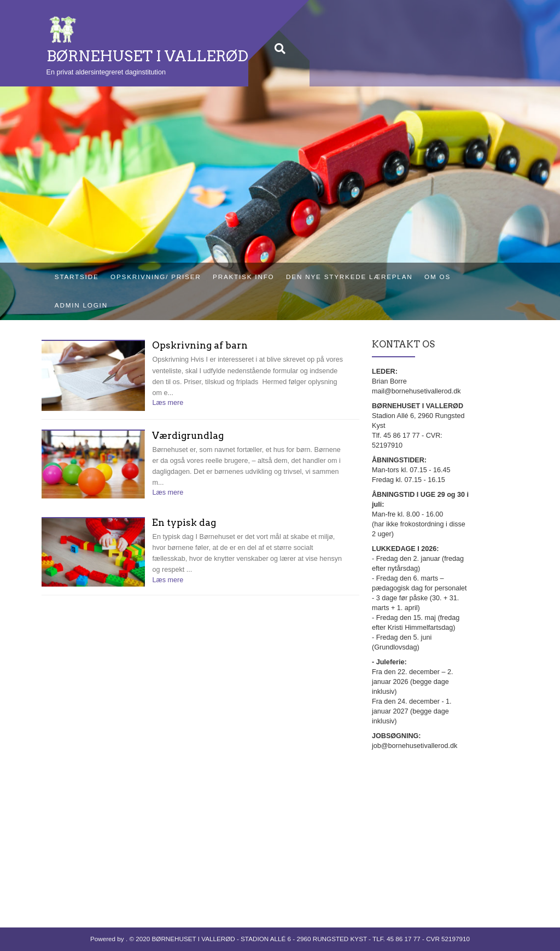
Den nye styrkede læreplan (349, 277)
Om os (437, 277)
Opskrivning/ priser (156, 277)
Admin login (81, 305)
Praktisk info (243, 277)
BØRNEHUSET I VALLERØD (147, 56)
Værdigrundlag (188, 436)
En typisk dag (184, 523)
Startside (77, 277)
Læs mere (168, 403)
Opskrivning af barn (200, 346)
